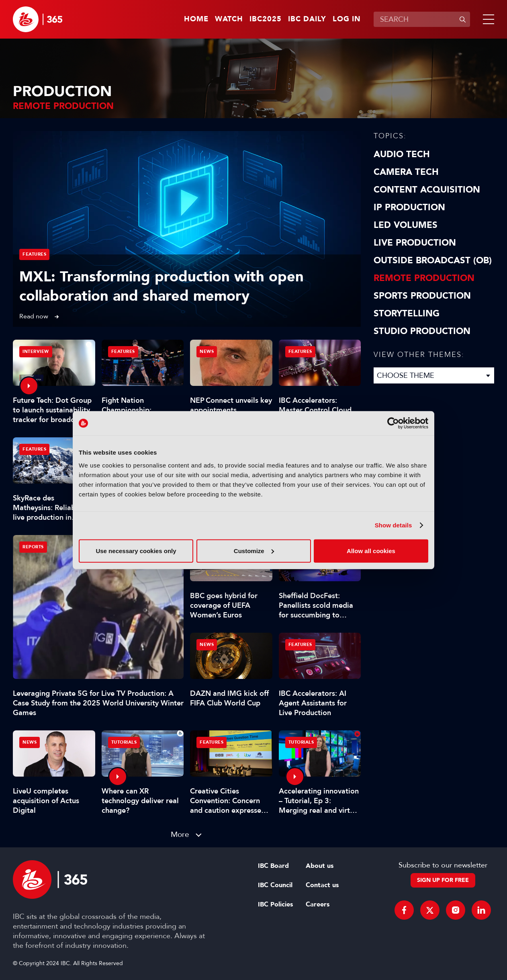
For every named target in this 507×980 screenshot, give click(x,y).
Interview (36, 352)
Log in (347, 19)
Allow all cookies (371, 550)
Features (34, 254)
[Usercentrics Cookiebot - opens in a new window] (393, 423)
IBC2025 (266, 19)
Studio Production (422, 331)
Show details (394, 525)
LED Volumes (406, 225)
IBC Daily (307, 19)
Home (196, 19)
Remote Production (424, 278)
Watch (229, 19)
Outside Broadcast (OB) (433, 260)
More (180, 834)
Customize (254, 550)
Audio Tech (402, 154)
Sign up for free (443, 880)
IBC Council (275, 885)
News (207, 352)
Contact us (322, 885)
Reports (33, 547)
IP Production (409, 207)
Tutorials (124, 742)
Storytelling (407, 314)
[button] (487, 19)
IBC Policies (275, 904)
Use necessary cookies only (136, 550)
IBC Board (273, 866)
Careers (318, 904)
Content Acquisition (427, 190)
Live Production (415, 243)
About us (320, 866)
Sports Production (422, 296)
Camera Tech (406, 172)
